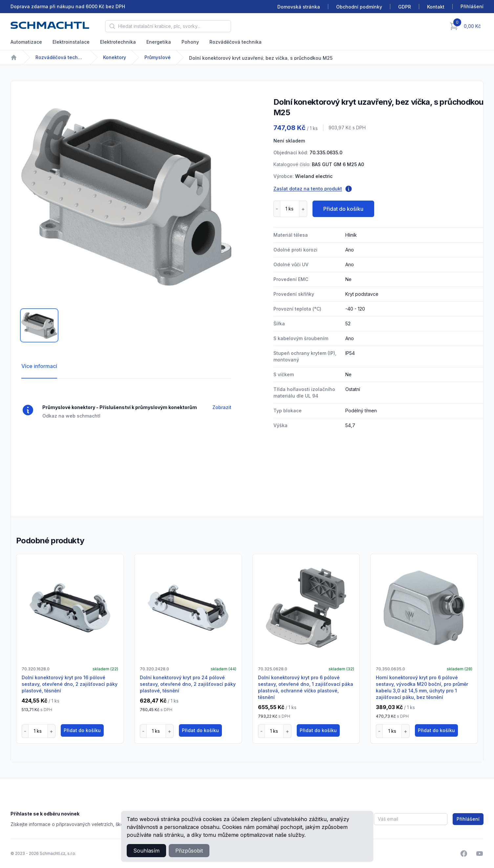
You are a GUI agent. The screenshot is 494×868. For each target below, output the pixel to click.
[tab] (39, 325)
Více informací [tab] (39, 366)
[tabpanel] (126, 197)
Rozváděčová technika (236, 42)
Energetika (159, 42)
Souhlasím (146, 851)
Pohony (190, 42)
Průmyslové (158, 57)
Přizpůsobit (189, 851)
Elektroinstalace (71, 42)
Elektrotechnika (118, 42)
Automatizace (26, 42)
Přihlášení (468, 819)
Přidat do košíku (343, 209)
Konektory (115, 57)
